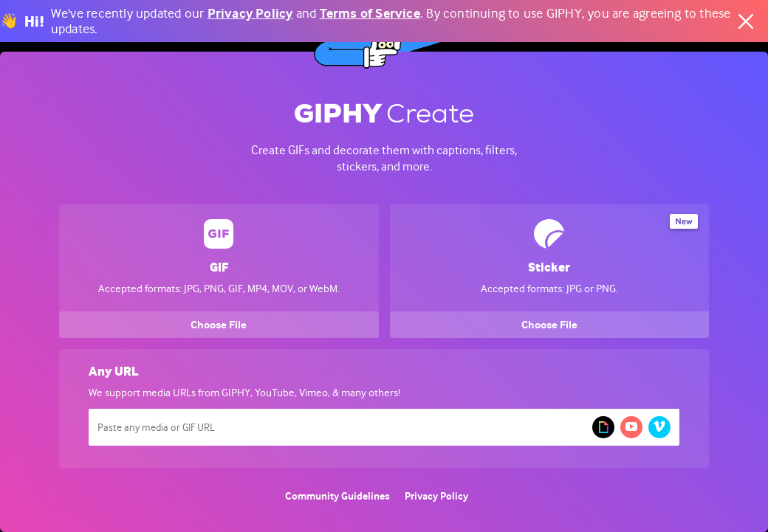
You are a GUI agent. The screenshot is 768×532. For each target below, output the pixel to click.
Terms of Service (370, 14)
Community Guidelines (337, 496)
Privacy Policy (250, 14)
